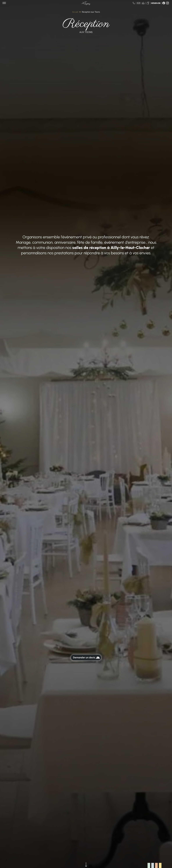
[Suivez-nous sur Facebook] (164, 3)
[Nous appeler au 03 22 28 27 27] (134, 3)
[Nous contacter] (139, 3)
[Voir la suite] (86, 865)
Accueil (75, 12)
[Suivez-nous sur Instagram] (168, 3)
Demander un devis (87, 658)
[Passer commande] (148, 3)
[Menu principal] (4, 3)
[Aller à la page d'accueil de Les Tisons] (86, 3)
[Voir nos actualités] (143, 3)
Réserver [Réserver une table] (156, 3)
